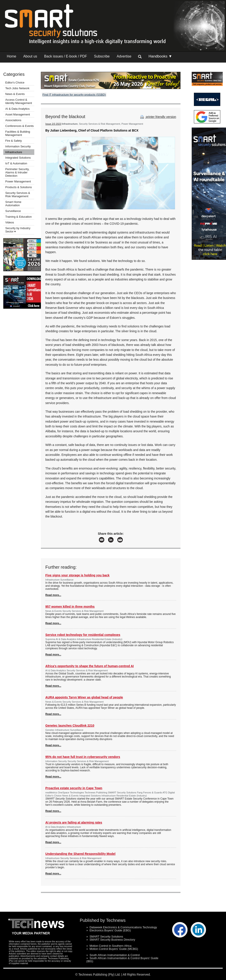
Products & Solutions (19, 187)
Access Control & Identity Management (19, 101)
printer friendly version (158, 117)
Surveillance (13, 211)
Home (12, 56)
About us (30, 56)
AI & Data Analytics (17, 109)
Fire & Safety (14, 141)
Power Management (18, 181)
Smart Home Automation (13, 204)
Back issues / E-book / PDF (66, 56)
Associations (13, 120)
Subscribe (102, 56)
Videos (10, 222)
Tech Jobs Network (17, 88)
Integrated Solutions (18, 158)
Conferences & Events (19, 126)
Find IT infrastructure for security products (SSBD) (74, 95)
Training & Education (18, 217)
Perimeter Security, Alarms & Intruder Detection (17, 172)
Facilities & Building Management (18, 133)
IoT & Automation (16, 163)
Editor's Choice (15, 83)
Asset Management (18, 114)
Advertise (124, 56)
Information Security (18, 146)
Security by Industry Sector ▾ (18, 230)
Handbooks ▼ (160, 56)
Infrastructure (14, 152)
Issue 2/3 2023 (53, 124)
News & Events (15, 94)
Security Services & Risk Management (18, 195)
